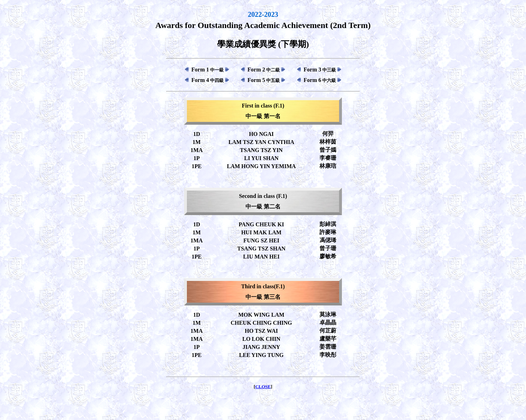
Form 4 (208, 80)
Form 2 (264, 70)
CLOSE (263, 387)
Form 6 (320, 80)
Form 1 (208, 70)
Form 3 (320, 70)
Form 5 (264, 80)
